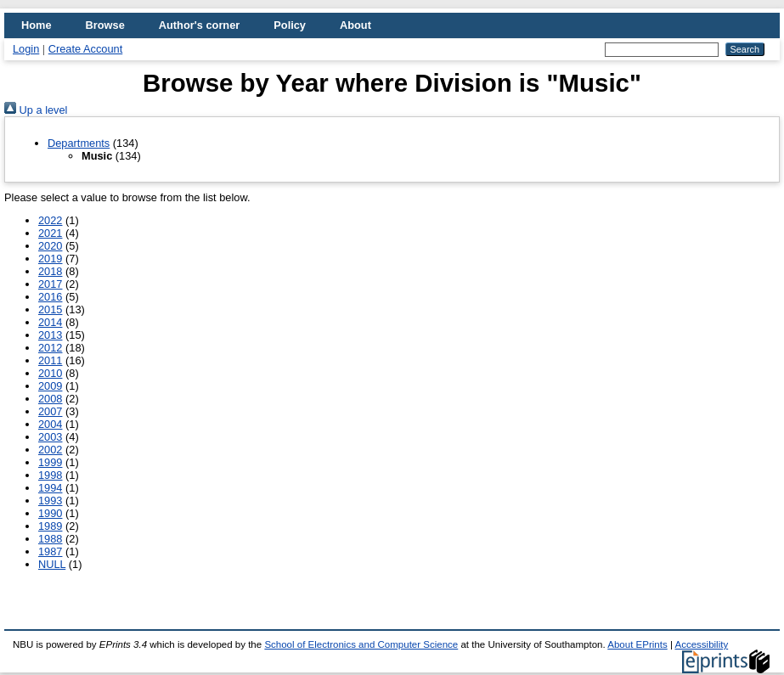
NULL (52, 564)
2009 (50, 386)
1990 (50, 513)
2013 (50, 335)
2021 (50, 233)
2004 (50, 424)
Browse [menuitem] (105, 25)
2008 (50, 399)
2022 (50, 220)
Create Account (86, 49)
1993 (50, 501)
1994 (50, 488)
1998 (50, 475)
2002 (50, 450)
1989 (50, 526)
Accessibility (701, 644)
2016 (50, 297)
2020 (50, 246)
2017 (50, 284)
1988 (50, 539)
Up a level (36, 110)
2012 (50, 348)
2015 (50, 309)
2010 (50, 373)
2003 (50, 437)
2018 (50, 271)
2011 (50, 360)
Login (26, 49)
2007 (50, 411)
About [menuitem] (355, 25)
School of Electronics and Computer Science (361, 644)
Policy (290, 25)
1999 (50, 462)
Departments (79, 143)
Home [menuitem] (37, 25)
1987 (50, 551)
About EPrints (637, 644)
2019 (50, 259)
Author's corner (199, 25)
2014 (50, 322)
